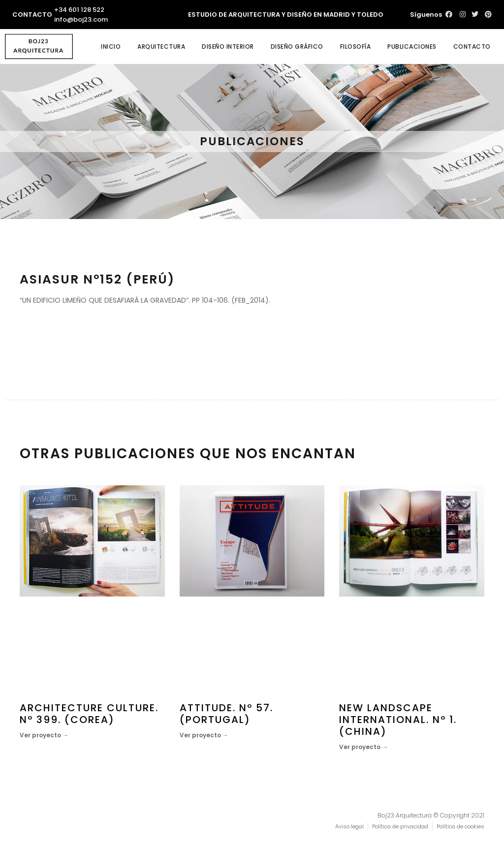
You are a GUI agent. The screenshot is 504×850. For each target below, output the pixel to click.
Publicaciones (412, 47)
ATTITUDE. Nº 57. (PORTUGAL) (226, 714)
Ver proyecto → (44, 735)
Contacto (472, 47)
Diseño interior (228, 47)
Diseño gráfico (297, 47)
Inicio (111, 47)
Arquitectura (161, 47)
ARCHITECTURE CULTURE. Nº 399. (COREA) (89, 714)
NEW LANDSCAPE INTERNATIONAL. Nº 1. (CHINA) (398, 720)
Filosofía (356, 47)
